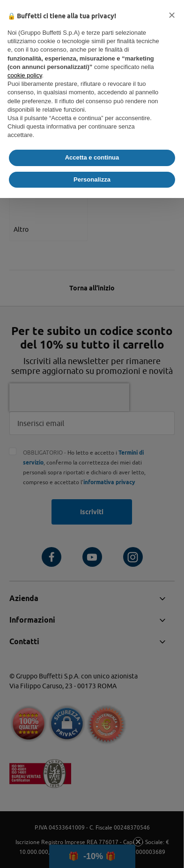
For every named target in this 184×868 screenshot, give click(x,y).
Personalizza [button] (92, 179)
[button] (172, 15)
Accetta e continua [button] (92, 157)
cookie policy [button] (25, 75)
